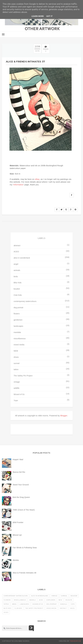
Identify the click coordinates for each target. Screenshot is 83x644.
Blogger (64, 416)
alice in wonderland (22, 258)
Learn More (38, 16)
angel (16, 264)
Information (18, 185)
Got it (49, 16)
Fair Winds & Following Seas (25, 548)
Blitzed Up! (17, 535)
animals (17, 270)
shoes (16, 357)
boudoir (17, 289)
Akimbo (16, 560)
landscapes (19, 326)
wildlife (17, 388)
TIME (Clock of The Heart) (24, 510)
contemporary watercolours (25, 301)
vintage (17, 382)
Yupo (16, 400)
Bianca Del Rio (19, 472)
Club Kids (18, 295)
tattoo (16, 369)
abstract (17, 246)
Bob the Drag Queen (21, 497)
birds (16, 277)
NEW (16, 351)
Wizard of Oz (19, 394)
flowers (17, 314)
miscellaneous (20, 339)
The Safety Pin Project (23, 376)
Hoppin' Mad (18, 459)
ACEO (16, 252)
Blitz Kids (18, 283)
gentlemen (18, 320)
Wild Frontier (18, 522)
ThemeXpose (75, 641)
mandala (17, 332)
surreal (17, 363)
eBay (37, 179)
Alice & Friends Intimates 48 (24, 573)
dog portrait (19, 308)
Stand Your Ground (21, 485)
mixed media (19, 345)
